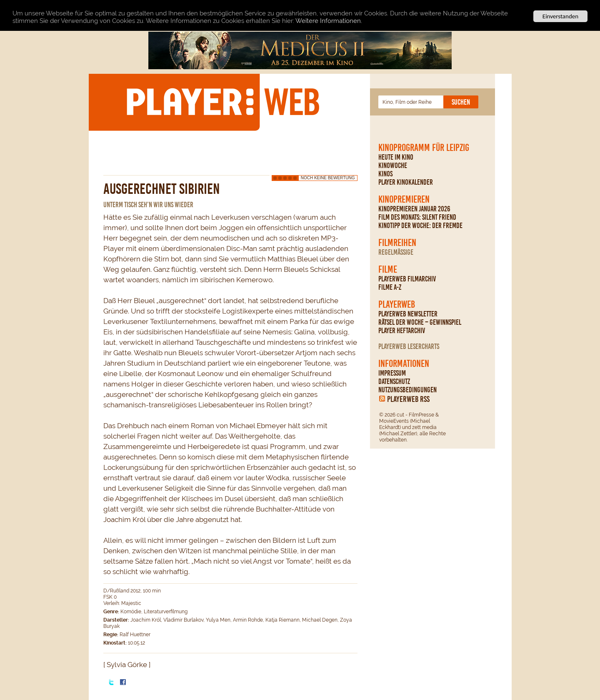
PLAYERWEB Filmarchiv (407, 279)
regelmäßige (396, 252)
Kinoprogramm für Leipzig (424, 148)
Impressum (392, 373)
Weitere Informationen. (329, 20)
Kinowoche (393, 166)
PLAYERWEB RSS (408, 399)
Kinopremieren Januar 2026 (414, 209)
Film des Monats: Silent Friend (417, 217)
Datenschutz (394, 381)
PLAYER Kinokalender (406, 182)
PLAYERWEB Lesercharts (409, 346)
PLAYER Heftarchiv (402, 331)
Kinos (385, 174)
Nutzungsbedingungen (407, 390)
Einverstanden (560, 16)
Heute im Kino (396, 157)
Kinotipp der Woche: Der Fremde (420, 226)
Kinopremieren (404, 199)
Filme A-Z (390, 287)
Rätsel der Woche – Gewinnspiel (420, 322)
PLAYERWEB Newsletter (408, 314)
